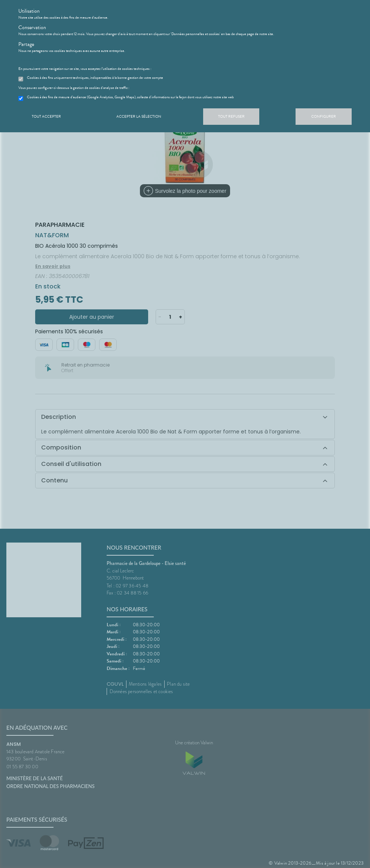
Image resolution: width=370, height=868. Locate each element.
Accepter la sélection (139, 116)
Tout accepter (46, 116)
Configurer (324, 116)
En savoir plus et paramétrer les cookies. (47, 60)
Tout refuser (231, 116)
